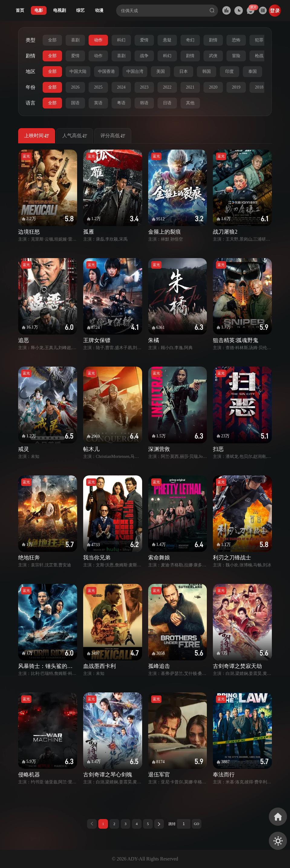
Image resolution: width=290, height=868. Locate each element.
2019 (236, 87)
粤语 (121, 103)
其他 (190, 103)
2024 (121, 87)
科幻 (121, 40)
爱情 (144, 40)
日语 (167, 103)
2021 (190, 87)
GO (196, 824)
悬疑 (167, 40)
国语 (75, 103)
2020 (213, 87)
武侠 (213, 56)
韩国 (207, 71)
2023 (144, 87)
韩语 (144, 103)
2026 (75, 87)
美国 (161, 71)
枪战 (259, 56)
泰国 (253, 71)
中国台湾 (135, 71)
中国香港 (106, 71)
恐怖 (236, 40)
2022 (167, 87)
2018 (259, 87)
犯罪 (259, 40)
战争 (144, 56)
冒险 (236, 56)
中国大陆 (78, 71)
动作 (98, 40)
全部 (52, 40)
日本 (184, 71)
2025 (98, 87)
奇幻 (190, 40)
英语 (98, 103)
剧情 (213, 40)
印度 (230, 71)
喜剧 (75, 40)
